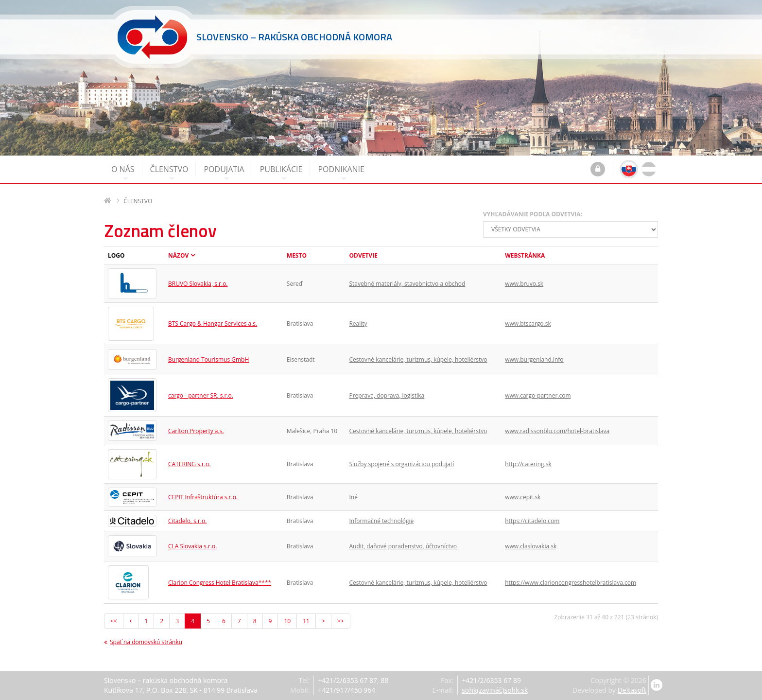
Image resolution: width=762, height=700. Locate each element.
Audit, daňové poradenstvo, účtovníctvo (403, 546)
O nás (123, 173)
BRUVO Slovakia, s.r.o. (198, 284)
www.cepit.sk (523, 497)
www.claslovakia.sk (531, 546)
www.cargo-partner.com (538, 395)
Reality (358, 324)
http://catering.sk (528, 464)
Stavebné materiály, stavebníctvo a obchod (407, 284)
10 (287, 621)
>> (341, 621)
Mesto (297, 255)
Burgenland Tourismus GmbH (208, 359)
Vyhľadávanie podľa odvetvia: (533, 214)
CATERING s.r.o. (189, 464)
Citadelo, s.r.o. (187, 521)
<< (114, 621)
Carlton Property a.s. (196, 431)
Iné (353, 497)
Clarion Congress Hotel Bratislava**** (220, 583)
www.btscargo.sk (528, 324)
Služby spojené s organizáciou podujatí (401, 464)
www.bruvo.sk (524, 284)
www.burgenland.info (534, 359)
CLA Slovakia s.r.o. (192, 546)
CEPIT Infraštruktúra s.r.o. (203, 497)
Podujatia (224, 173)
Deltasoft (632, 690)
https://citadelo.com (532, 521)
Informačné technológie (381, 521)
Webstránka (525, 255)
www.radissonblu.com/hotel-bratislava (557, 431)
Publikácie (281, 173)
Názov (178, 255)
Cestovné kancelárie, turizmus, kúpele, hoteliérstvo (418, 359)
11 (306, 621)
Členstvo (169, 173)
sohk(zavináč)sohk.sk (495, 690)
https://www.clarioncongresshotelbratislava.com (571, 583)
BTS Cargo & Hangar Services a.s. (213, 324)
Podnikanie (341, 173)
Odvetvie (363, 255)
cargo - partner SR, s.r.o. (201, 395)
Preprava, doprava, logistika (387, 395)
